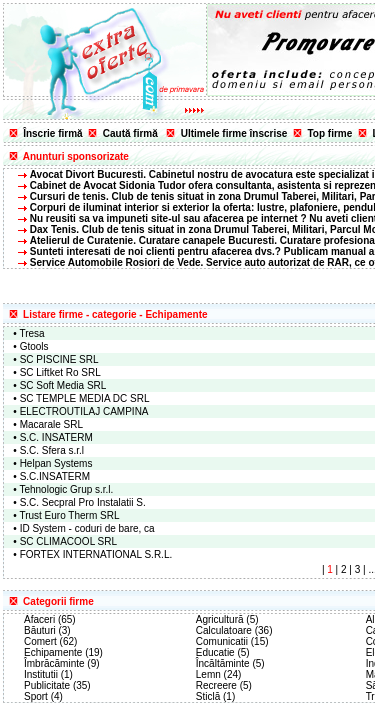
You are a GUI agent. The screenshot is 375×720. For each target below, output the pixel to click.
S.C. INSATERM (56, 437)
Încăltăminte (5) (230, 663)
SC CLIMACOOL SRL (68, 541)
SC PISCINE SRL (59, 359)
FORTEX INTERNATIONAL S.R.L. (96, 554)
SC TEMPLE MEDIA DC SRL (85, 398)
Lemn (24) (219, 674)
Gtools (34, 346)
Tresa (31, 333)
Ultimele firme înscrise (234, 133)
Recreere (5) (224, 685)
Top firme (330, 133)
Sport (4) (43, 696)
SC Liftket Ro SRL (60, 372)
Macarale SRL (51, 424)
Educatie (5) (223, 652)
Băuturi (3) (47, 630)
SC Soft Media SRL (63, 385)
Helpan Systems (56, 463)
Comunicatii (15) (232, 641)
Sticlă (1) (215, 696)
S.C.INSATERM (55, 476)
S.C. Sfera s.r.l (52, 450)
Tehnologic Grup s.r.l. (66, 489)
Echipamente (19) (63, 652)
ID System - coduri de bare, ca (87, 528)
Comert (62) (50, 641)
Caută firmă (130, 133)
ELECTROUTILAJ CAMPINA (84, 411)
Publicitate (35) (57, 685)
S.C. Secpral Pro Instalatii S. (83, 502)
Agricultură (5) (227, 619)
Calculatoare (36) (234, 630)
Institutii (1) (48, 674)
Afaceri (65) (50, 619)
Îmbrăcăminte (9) (62, 663)
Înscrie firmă (52, 133)
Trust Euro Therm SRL (69, 515)
